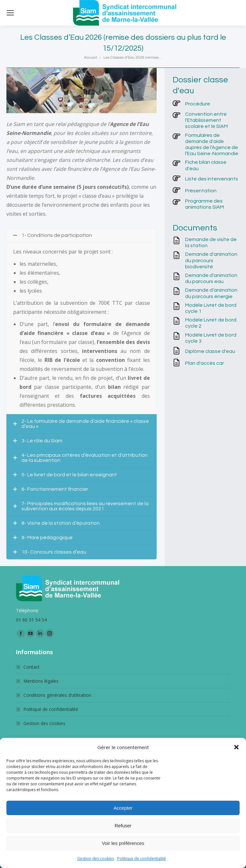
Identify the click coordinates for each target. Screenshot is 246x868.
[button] (236, 747)
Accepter (123, 808)
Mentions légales (41, 681)
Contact (32, 667)
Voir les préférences (123, 843)
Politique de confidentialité (142, 859)
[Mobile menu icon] (10, 13)
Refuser (123, 826)
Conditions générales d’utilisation (57, 695)
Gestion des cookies (96, 859)
